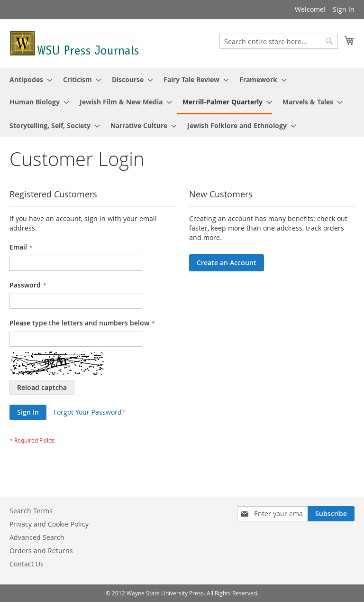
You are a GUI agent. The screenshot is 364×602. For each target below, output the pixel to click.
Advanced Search (37, 537)
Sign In (344, 9)
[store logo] (75, 43)
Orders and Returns (41, 551)
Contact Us (27, 564)
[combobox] (279, 41)
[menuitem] (28, 79)
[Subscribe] (331, 514)
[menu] (182, 102)
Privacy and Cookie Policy (49, 524)
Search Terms (31, 511)
